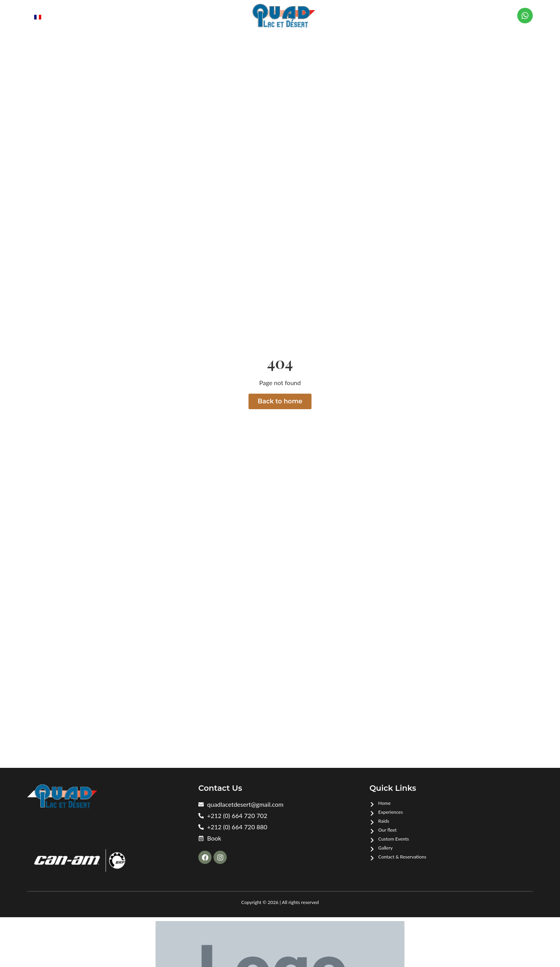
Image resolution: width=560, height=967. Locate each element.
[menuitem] (38, 17)
